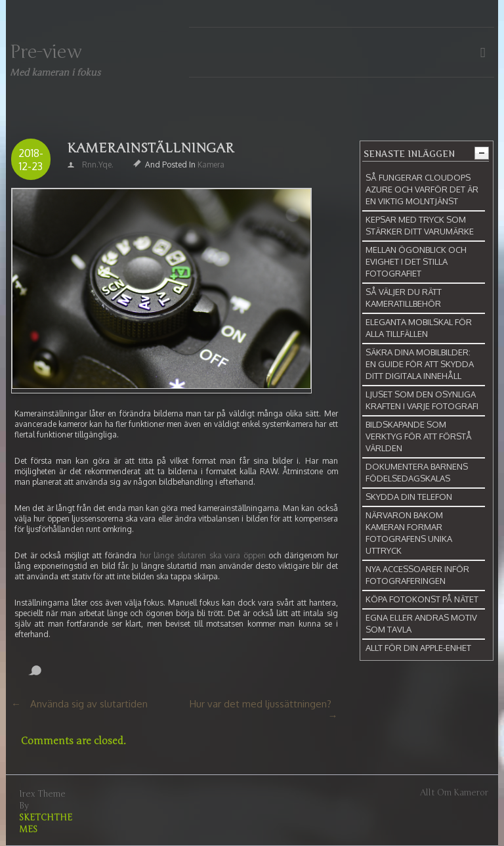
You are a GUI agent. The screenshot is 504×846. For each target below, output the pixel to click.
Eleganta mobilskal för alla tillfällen (419, 328)
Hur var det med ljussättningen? (261, 704)
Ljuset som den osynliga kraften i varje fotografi (422, 400)
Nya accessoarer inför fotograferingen (417, 575)
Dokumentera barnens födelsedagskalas (417, 472)
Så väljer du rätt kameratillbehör (404, 298)
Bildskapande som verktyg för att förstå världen (419, 436)
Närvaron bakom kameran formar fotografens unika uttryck (409, 533)
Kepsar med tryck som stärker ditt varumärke (420, 225)
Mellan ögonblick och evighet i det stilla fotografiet (416, 261)
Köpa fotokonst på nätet (422, 599)
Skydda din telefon (409, 497)
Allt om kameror (454, 793)
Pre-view (46, 52)
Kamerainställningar (151, 148)
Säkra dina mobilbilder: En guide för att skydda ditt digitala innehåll (420, 364)
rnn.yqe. (98, 165)
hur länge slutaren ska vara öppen (203, 555)
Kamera (211, 165)
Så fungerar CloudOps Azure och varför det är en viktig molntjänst (422, 189)
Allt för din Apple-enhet (418, 648)
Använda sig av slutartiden (89, 704)
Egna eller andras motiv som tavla (421, 623)
